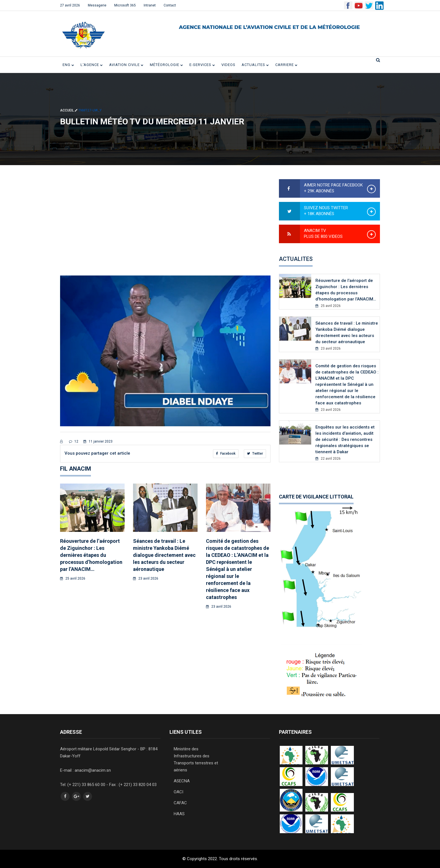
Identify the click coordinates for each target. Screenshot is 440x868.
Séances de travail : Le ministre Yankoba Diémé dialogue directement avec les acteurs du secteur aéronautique (164, 555)
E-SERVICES (202, 65)
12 (74, 441)
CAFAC (180, 803)
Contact (170, 5)
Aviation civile (126, 65)
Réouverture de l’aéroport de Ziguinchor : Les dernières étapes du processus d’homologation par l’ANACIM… (91, 555)
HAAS (179, 814)
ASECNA (182, 781)
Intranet (150, 5)
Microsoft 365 (125, 5)
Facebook (226, 454)
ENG (68, 65)
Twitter (255, 454)
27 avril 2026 (70, 5)
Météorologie (167, 65)
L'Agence (92, 65)
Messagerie (97, 5)
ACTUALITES (255, 65)
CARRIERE (287, 65)
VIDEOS (228, 65)
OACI (178, 792)
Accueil (69, 110)
